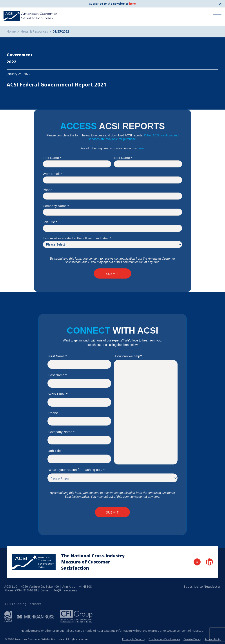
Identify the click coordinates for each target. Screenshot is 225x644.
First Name (52, 158)
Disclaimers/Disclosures (164, 639)
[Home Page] (34, 562)
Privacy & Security (134, 639)
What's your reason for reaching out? (77, 470)
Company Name (56, 206)
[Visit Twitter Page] (197, 562)
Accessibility (213, 639)
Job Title (50, 222)
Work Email (52, 174)
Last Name (123, 158)
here (132, 4)
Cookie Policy (192, 639)
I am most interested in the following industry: (77, 238)
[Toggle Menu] (217, 16)
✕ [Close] (220, 4)
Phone (48, 190)
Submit (112, 273)
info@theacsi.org (64, 590)
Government (20, 55)
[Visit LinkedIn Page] (209, 562)
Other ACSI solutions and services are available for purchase (133, 137)
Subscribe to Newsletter (202, 586)
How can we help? (128, 356)
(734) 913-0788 (26, 590)
